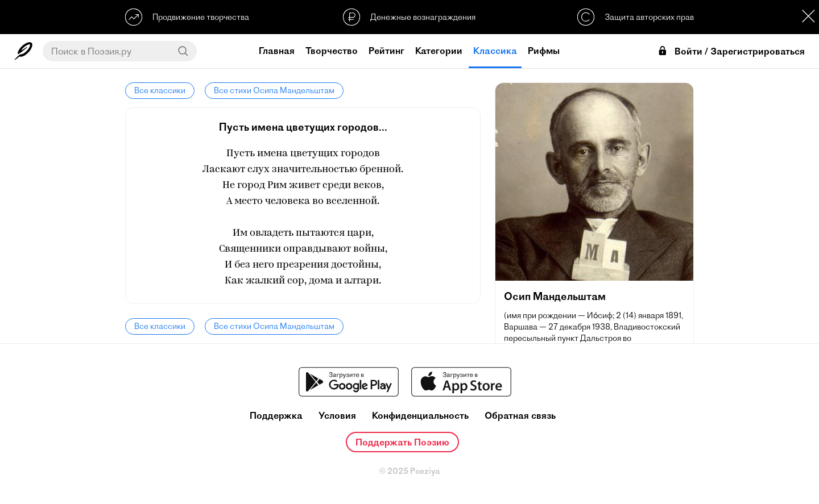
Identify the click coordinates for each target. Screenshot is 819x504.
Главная (277, 51)
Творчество (332, 51)
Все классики (160, 90)
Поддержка (276, 416)
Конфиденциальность (420, 416)
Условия (337, 416)
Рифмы (544, 51)
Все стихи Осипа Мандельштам (274, 90)
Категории (439, 51)
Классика (495, 51)
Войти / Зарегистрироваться (731, 51)
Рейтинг (386, 51)
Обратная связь (520, 416)
